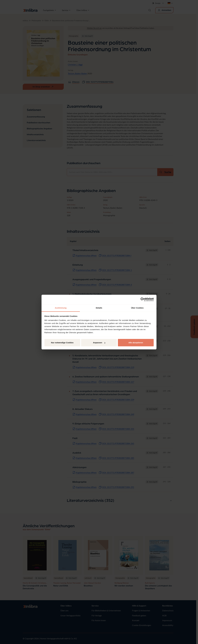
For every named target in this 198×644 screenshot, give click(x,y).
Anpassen (99, 343)
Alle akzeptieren (136, 343)
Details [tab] (99, 308)
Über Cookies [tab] (137, 308)
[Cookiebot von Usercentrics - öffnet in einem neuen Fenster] (142, 299)
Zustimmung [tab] (61, 308)
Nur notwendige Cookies (62, 343)
